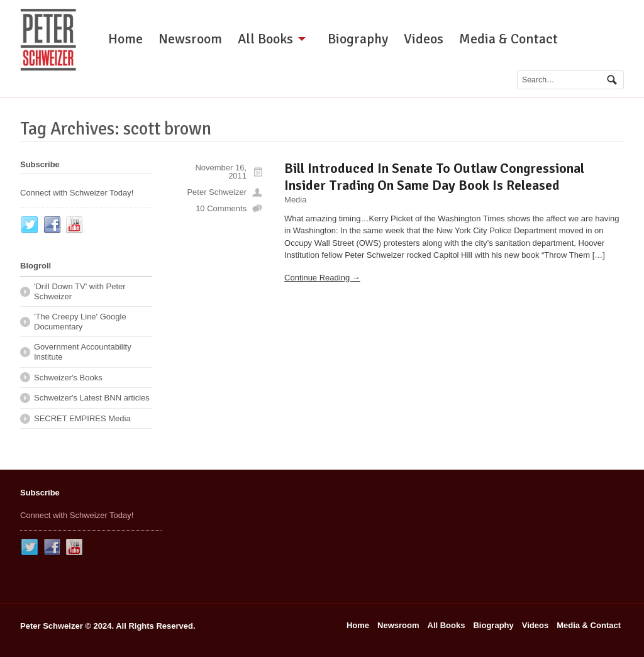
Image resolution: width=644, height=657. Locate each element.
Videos (424, 39)
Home (125, 39)
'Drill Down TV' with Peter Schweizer (80, 291)
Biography (358, 39)
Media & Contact (508, 39)
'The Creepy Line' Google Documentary (80, 322)
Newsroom (190, 39)
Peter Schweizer (217, 192)
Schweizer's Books (68, 378)
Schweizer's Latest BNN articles (92, 398)
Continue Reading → (322, 278)
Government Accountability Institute (83, 352)
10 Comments (221, 208)
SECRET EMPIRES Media (82, 418)
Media (295, 200)
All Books (265, 39)
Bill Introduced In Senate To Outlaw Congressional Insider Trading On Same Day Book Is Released (434, 176)
